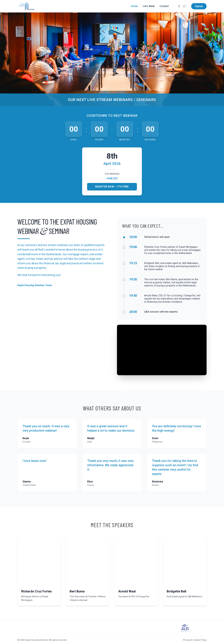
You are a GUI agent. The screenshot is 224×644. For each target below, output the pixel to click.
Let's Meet (149, 6)
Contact (164, 6)
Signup (199, 6)
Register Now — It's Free (112, 187)
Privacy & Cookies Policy (195, 640)
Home (134, 6)
